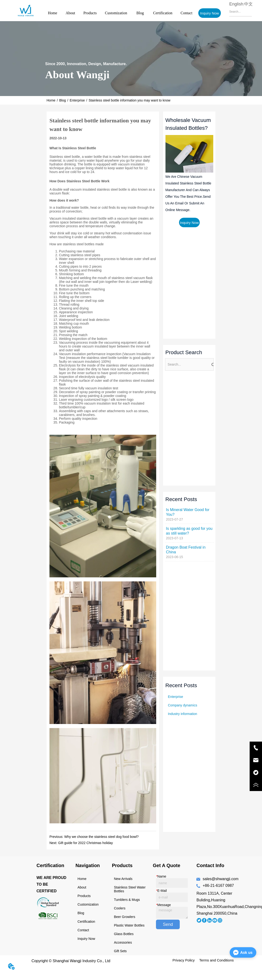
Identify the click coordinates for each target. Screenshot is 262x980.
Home (53, 13)
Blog (140, 13)
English (236, 4)
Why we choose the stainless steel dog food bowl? (101, 837)
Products (90, 13)
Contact (186, 13)
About (70, 13)
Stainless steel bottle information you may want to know (130, 100)
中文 (248, 4)
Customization (116, 13)
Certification (163, 13)
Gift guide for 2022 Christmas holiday (86, 843)
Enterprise (77, 100)
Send (168, 924)
